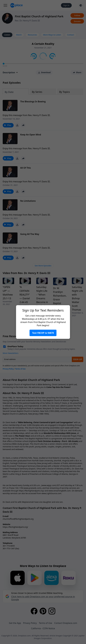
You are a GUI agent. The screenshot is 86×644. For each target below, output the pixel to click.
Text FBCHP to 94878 (43, 333)
